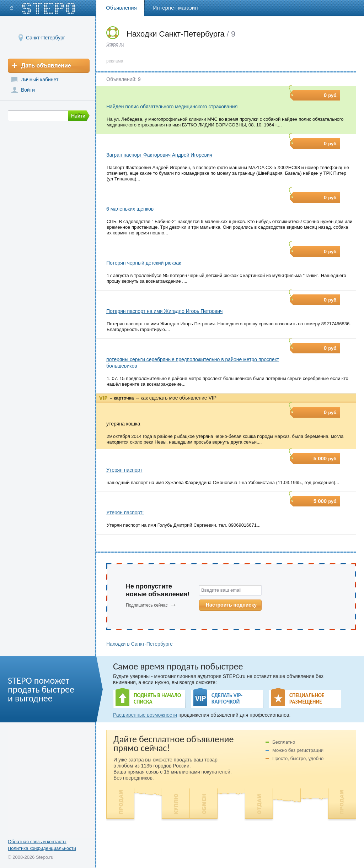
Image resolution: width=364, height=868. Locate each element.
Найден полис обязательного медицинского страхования (172, 107)
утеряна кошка (123, 424)
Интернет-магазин (176, 8)
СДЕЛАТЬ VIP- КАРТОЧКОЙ (227, 699)
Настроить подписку (231, 605)
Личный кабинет (40, 80)
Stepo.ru (115, 44)
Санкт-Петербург (45, 37)
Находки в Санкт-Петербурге (140, 644)
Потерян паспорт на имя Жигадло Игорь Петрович (164, 311)
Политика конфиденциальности (42, 848)
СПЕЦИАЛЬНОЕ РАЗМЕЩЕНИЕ (307, 699)
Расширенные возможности (145, 715)
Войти (28, 90)
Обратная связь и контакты (37, 842)
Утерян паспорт (124, 470)
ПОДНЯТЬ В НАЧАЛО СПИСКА (157, 699)
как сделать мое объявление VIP (178, 398)
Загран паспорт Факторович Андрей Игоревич (159, 155)
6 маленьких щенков (130, 209)
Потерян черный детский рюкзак (144, 263)
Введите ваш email (221, 590)
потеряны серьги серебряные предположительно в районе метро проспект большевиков (193, 363)
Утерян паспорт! (125, 512)
